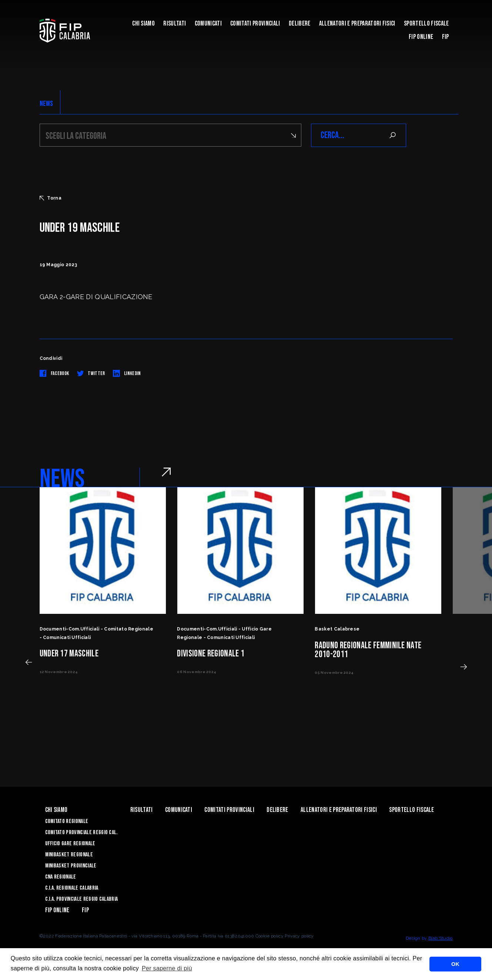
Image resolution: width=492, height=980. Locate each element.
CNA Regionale (61, 877)
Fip (446, 37)
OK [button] (455, 964)
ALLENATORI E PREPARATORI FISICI (357, 24)
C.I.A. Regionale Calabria (72, 888)
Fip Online (421, 37)
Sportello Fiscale (426, 24)
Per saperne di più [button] (167, 968)
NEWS (46, 104)
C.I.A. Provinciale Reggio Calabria (82, 899)
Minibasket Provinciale (71, 866)
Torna (51, 198)
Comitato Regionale (67, 821)
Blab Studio (441, 938)
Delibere (300, 24)
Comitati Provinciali (255, 24)
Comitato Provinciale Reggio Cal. (81, 832)
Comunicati (208, 24)
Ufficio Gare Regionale (70, 844)
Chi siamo (143, 24)
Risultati (175, 24)
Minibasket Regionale (69, 855)
